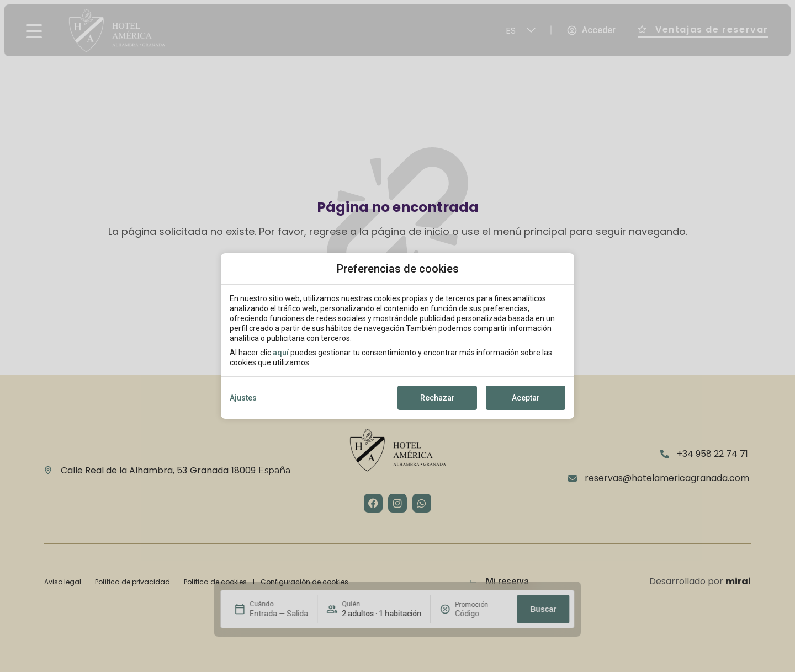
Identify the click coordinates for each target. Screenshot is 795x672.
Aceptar (526, 398)
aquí (281, 353)
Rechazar (438, 398)
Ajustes (243, 398)
